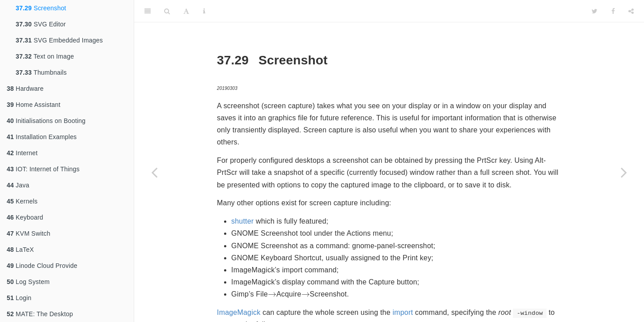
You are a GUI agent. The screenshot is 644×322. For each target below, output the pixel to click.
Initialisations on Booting (46, 121)
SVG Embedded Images (59, 40)
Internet (22, 153)
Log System (28, 282)
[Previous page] (154, 172)
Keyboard (25, 217)
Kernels (22, 201)
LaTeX (20, 250)
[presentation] (272, 294)
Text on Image (45, 56)
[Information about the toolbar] (204, 11)
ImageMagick (239, 312)
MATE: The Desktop (40, 314)
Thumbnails (41, 72)
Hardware (25, 89)
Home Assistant (34, 105)
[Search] (167, 11)
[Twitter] (595, 11)
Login (19, 298)
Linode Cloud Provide (42, 266)
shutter (242, 221)
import (403, 312)
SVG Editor (41, 24)
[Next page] (624, 172)
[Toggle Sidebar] (148, 11)
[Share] (631, 11)
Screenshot (41, 8)
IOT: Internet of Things (43, 169)
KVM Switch (29, 233)
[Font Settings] (186, 11)
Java (18, 185)
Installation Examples (42, 137)
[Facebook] (613, 11)
